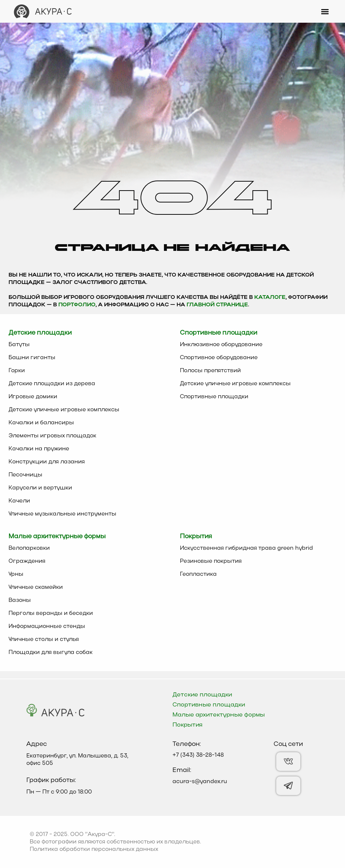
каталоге (270, 298)
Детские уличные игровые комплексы (64, 410)
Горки (17, 371)
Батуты (19, 345)
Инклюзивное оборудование (221, 345)
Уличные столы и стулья (44, 639)
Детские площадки (202, 695)
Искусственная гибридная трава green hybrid (246, 548)
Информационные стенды (47, 626)
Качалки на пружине (39, 449)
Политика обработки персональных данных (94, 849)
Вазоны (20, 600)
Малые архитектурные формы (219, 715)
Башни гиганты (32, 358)
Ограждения (27, 561)
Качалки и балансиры (41, 423)
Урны (16, 574)
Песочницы (25, 475)
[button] (325, 11)
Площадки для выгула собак (51, 652)
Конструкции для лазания (47, 462)
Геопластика (198, 574)
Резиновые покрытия (211, 561)
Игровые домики (33, 397)
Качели (19, 501)
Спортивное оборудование (219, 358)
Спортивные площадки (214, 397)
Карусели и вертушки (40, 488)
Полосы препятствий (210, 371)
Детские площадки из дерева (52, 384)
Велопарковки (29, 548)
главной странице (217, 305)
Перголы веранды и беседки (51, 613)
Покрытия (188, 725)
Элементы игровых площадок (52, 436)
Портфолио (77, 305)
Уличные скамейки (36, 587)
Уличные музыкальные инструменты (62, 514)
